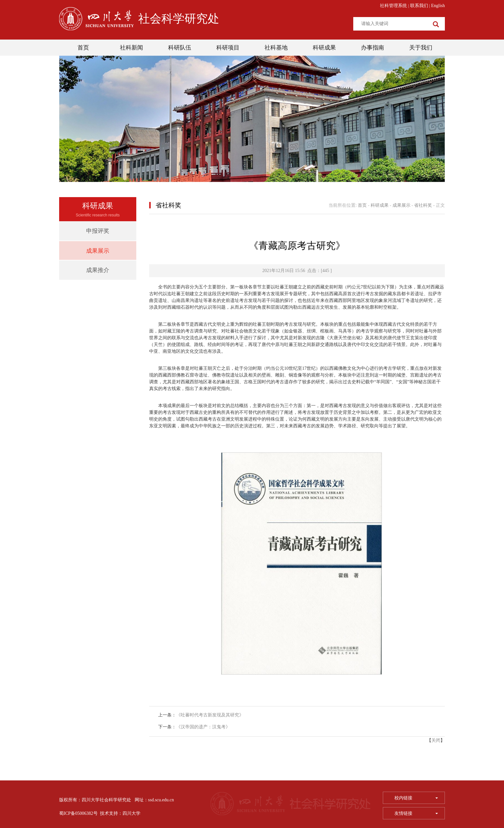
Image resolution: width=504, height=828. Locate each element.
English (438, 6)
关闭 (436, 740)
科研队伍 (180, 48)
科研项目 (228, 48)
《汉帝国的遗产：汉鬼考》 (203, 727)
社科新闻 (131, 48)
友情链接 (416, 813)
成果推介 (98, 270)
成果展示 (98, 251)
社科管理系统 (393, 6)
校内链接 (416, 798)
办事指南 (373, 48)
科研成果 (324, 48)
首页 (83, 48)
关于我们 (421, 48)
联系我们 (419, 6)
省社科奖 (423, 205)
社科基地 (276, 48)
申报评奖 (98, 231)
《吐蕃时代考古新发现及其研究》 (210, 715)
